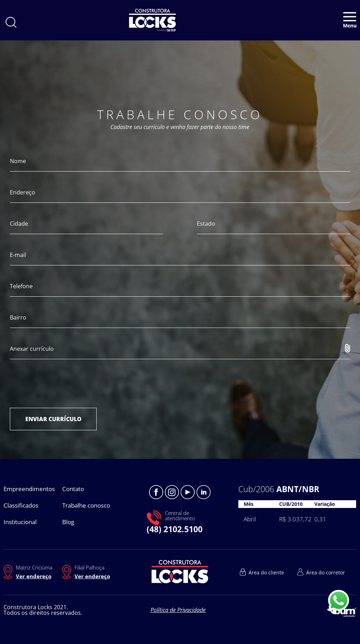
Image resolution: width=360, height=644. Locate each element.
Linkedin (204, 492)
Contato (73, 489)
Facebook (156, 492)
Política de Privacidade (178, 610)
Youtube (188, 492)
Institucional (20, 522)
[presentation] (63, 384)
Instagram (172, 492)
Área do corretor (326, 572)
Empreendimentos (29, 489)
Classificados (21, 505)
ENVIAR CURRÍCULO (53, 419)
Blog (68, 522)
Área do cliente (266, 572)
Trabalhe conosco (86, 505)
